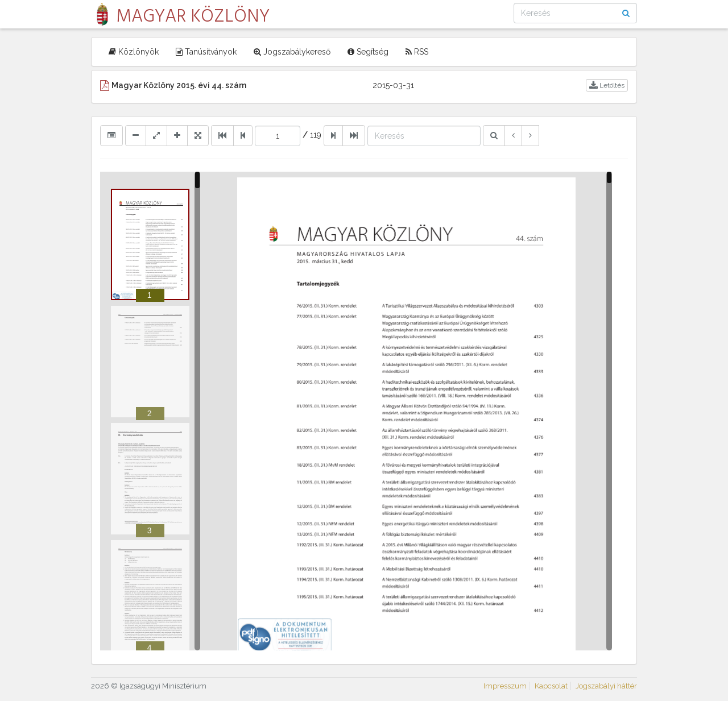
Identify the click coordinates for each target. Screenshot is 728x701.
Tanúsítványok (206, 52)
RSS (417, 52)
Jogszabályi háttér (606, 686)
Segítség (368, 52)
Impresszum (505, 686)
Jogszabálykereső (292, 52)
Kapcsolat (551, 686)
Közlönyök (134, 52)
